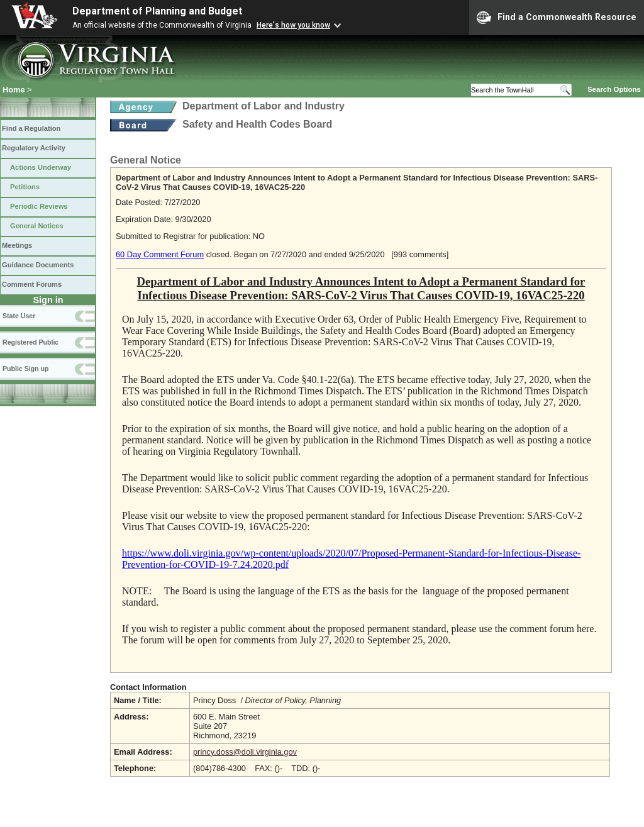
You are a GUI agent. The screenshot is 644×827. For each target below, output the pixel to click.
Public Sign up (25, 369)
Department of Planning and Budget (157, 11)
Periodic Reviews (39, 206)
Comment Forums (32, 284)
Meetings (17, 245)
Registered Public (31, 342)
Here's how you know (293, 25)
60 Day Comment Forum (160, 254)
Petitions (25, 187)
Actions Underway (41, 167)
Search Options (614, 89)
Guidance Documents (38, 265)
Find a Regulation (31, 128)
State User (19, 316)
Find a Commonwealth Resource (557, 18)
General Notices (37, 226)
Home (14, 90)
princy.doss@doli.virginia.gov (245, 752)
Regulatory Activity (34, 148)
